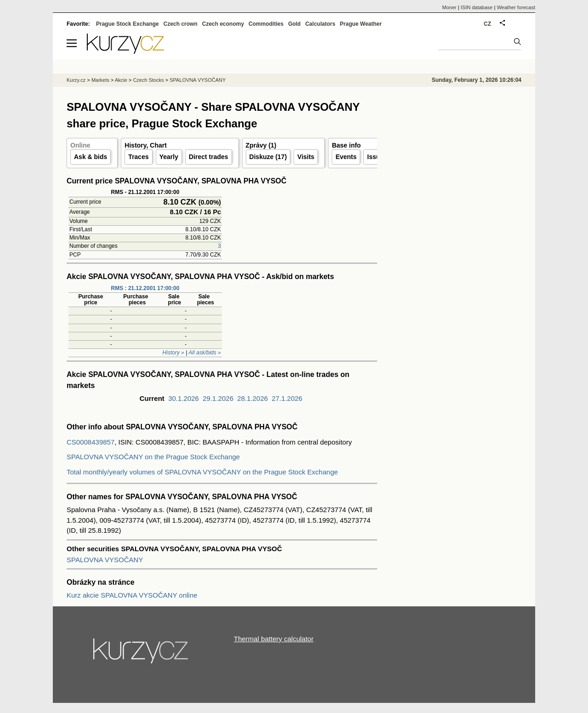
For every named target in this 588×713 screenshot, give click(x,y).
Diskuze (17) (268, 157)
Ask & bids (90, 157)
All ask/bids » (205, 353)
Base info (346, 145)
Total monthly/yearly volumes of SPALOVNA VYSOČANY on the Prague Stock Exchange (202, 472)
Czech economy (223, 24)
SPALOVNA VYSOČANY (105, 560)
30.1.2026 (184, 398)
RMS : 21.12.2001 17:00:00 (145, 288)
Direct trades (209, 157)
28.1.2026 (252, 398)
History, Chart (146, 145)
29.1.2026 (218, 398)
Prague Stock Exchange (127, 24)
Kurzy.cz (76, 80)
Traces (138, 157)
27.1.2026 (287, 398)
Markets (100, 80)
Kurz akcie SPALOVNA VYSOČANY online (132, 595)
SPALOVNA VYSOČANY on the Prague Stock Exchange (153, 457)
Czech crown (181, 24)
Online (80, 145)
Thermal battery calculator (274, 639)
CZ (487, 24)
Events (346, 157)
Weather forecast (516, 7)
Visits (306, 157)
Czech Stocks (148, 80)
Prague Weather (361, 24)
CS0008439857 (90, 442)
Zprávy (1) (261, 145)
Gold (294, 24)
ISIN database (477, 7)
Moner (449, 7)
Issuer (376, 157)
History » (173, 353)
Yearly (169, 157)
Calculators (320, 24)
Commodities (266, 24)
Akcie (121, 80)
